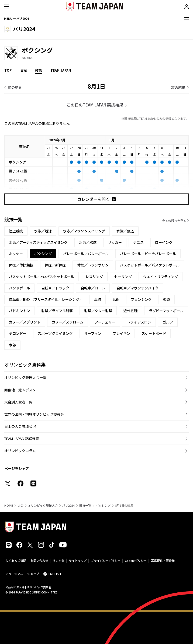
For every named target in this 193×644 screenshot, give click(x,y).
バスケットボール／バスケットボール (150, 265)
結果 (39, 70)
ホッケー (16, 254)
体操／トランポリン (93, 265)
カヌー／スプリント (25, 322)
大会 (20, 505)
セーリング (123, 277)
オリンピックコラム (20, 451)
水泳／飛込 (125, 231)
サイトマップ (78, 560)
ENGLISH (55, 574)
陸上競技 (16, 231)
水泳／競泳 (43, 231)
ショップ (33, 574)
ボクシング (103, 505)
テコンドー (18, 333)
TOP (8, 70)
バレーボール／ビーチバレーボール (148, 254)
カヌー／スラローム (68, 322)
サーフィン (93, 333)
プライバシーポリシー (106, 560)
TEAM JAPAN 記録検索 (22, 438)
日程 (23, 70)
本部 (12, 345)
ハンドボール (19, 288)
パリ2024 (68, 505)
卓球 (98, 299)
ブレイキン (121, 333)
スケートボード (154, 333)
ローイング (164, 242)
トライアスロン (139, 322)
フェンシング (141, 299)
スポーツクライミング (55, 333)
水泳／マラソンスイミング (84, 231)
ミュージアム (14, 574)
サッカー (115, 242)
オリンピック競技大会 (43, 505)
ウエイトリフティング (161, 277)
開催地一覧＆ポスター (22, 390)
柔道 (167, 299)
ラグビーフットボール (166, 311)
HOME (9, 505)
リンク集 (58, 560)
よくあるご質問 (16, 560)
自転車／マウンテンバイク (137, 288)
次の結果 (178, 87)
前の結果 (15, 87)
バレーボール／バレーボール (86, 254)
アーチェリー (105, 322)
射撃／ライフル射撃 (57, 311)
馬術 (116, 299)
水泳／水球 (88, 242)
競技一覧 (85, 505)
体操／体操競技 (21, 265)
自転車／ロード (93, 288)
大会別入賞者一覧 (18, 402)
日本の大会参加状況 (20, 426)
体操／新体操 (55, 265)
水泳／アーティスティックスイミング (38, 242)
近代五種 (130, 311)
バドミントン (19, 311)
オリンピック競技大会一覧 (25, 377)
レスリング (94, 277)
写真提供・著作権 (163, 560)
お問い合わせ (39, 560)
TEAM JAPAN (61, 70)
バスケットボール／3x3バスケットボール (42, 277)
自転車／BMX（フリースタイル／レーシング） (46, 299)
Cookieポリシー (136, 560)
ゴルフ (168, 322)
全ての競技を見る (174, 221)
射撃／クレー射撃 (98, 311)
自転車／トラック (55, 288)
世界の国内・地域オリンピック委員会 (34, 414)
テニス (138, 242)
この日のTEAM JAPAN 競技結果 (95, 105)
